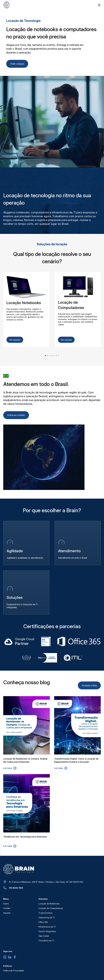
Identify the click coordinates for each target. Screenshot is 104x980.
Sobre (6, 904)
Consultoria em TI (46, 941)
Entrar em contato (16, 415)
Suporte (7, 913)
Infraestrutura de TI (47, 927)
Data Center (44, 936)
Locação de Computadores (51, 908)
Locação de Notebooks (49, 904)
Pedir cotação (17, 64)
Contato (7, 908)
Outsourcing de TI (47, 917)
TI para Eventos (45, 913)
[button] (45, 356)
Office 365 (43, 922)
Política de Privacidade (14, 971)
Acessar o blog (89, 685)
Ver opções (15, 340)
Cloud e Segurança (47, 931)
